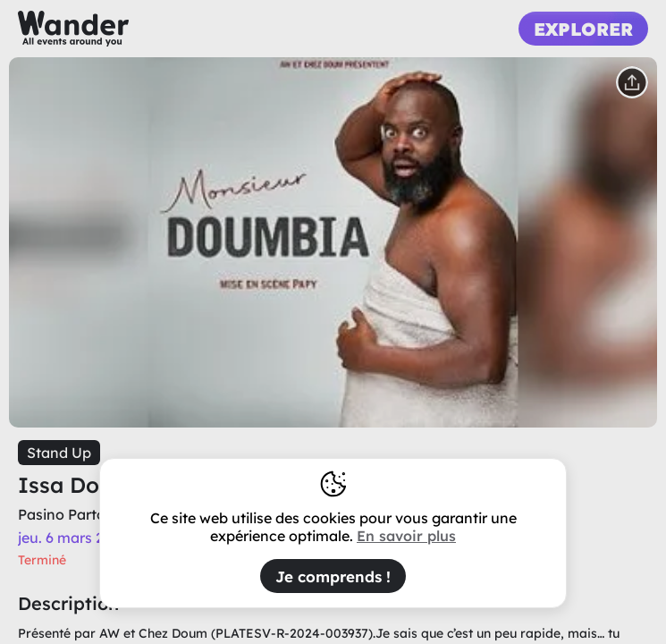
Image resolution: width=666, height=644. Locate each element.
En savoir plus (406, 536)
